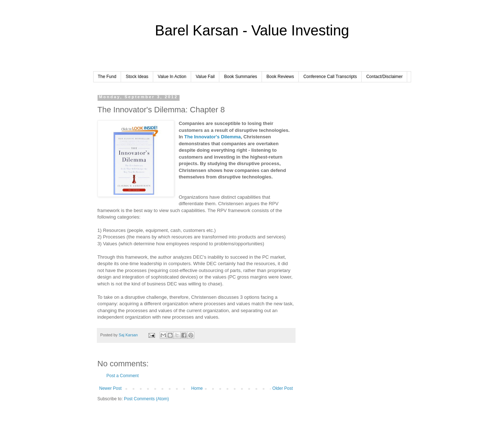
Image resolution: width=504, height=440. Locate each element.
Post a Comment (123, 376)
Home (197, 388)
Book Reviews (280, 77)
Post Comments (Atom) (147, 399)
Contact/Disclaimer (385, 77)
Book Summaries (240, 77)
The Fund (107, 77)
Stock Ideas (137, 77)
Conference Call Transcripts (330, 77)
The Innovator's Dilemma (212, 137)
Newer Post (111, 388)
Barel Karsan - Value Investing (252, 30)
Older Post (283, 388)
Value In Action (172, 77)
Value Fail (205, 77)
